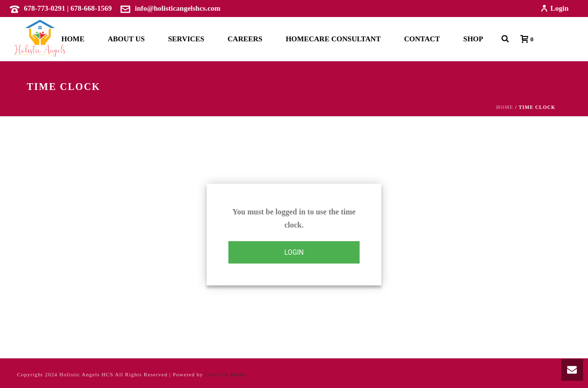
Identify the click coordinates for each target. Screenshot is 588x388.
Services (186, 39)
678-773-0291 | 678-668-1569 (68, 8)
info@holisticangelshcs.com (178, 8)
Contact (422, 39)
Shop (473, 39)
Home (73, 39)
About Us (126, 39)
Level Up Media (225, 374)
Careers (245, 39)
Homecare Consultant (333, 39)
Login (554, 8)
